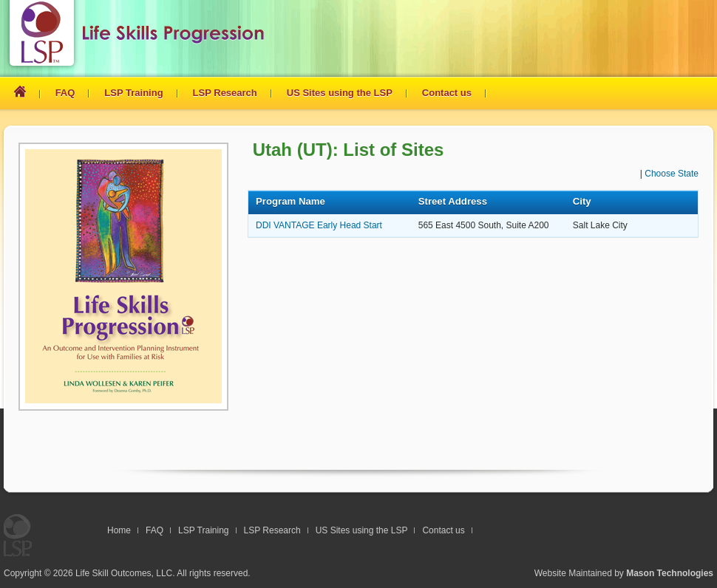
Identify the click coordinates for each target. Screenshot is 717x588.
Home (119, 530)
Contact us (447, 93)
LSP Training (133, 93)
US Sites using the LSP (340, 93)
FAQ (65, 93)
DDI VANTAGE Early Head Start (319, 225)
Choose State (672, 174)
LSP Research (225, 93)
